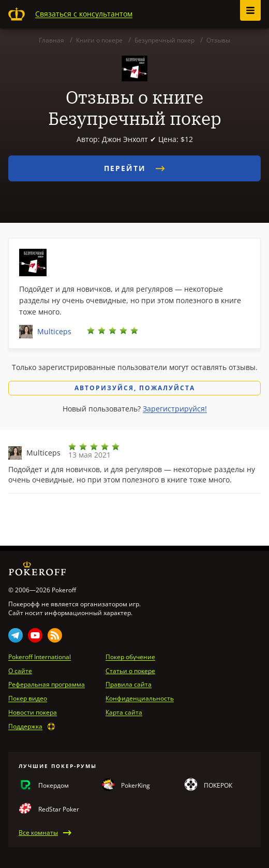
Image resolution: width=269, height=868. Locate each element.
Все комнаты (38, 833)
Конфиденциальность (140, 699)
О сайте (20, 671)
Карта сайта (124, 713)
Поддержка (25, 727)
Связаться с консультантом (84, 14)
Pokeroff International (40, 657)
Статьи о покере (130, 671)
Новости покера (33, 713)
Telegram (16, 635)
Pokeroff (17, 14)
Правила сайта (129, 685)
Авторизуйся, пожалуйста (135, 388)
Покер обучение (130, 657)
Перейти (134, 168)
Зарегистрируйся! (175, 409)
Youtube (35, 635)
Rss (55, 635)
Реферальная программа (47, 685)
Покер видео (28, 699)
